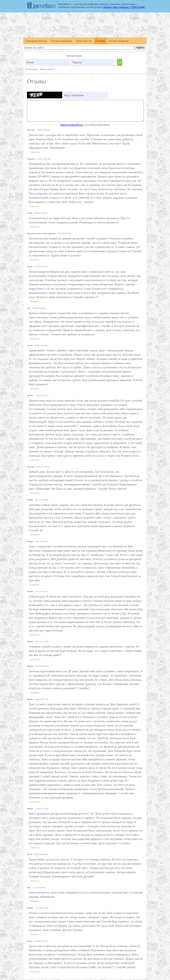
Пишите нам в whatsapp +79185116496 (124, 7)
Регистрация (31, 69)
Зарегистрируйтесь (72, 125)
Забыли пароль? (48, 69)
